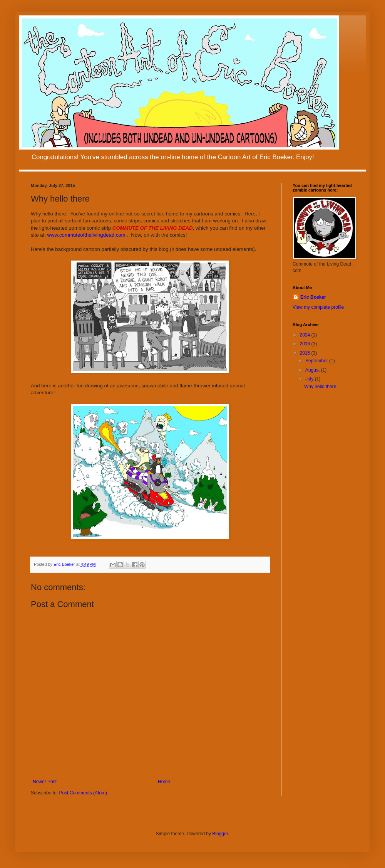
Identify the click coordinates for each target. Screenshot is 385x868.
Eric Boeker (313, 297)
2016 (306, 344)
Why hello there (320, 387)
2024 (306, 335)
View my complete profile (318, 307)
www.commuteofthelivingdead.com (86, 235)
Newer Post (45, 782)
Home (164, 782)
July (310, 379)
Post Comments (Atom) (83, 793)
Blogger (220, 834)
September (317, 361)
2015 (306, 353)
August (313, 370)
